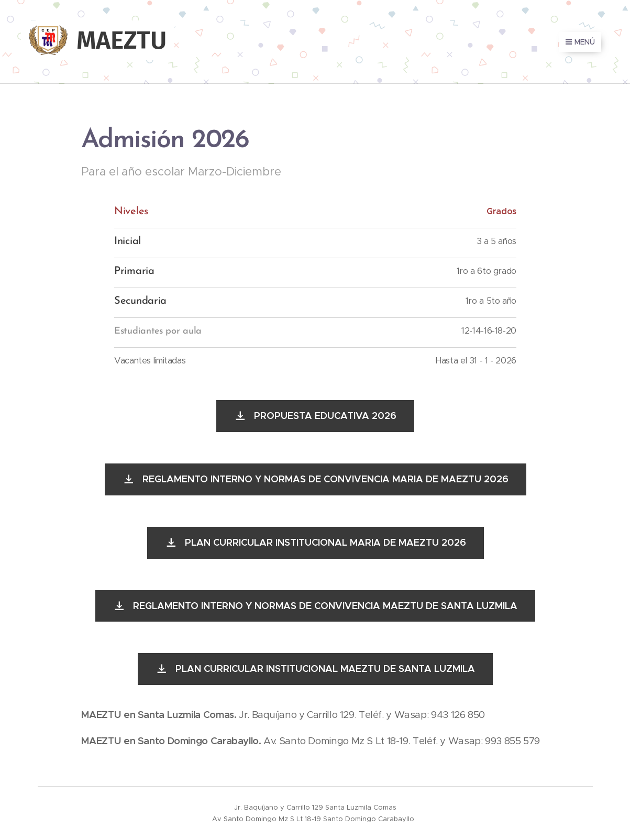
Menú (580, 42)
